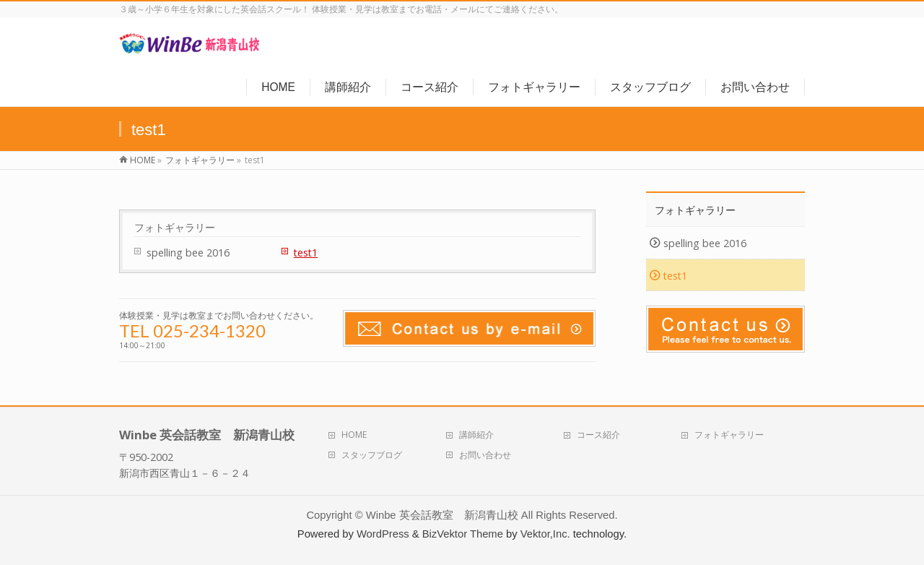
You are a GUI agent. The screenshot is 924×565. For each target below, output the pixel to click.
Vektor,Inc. (545, 534)
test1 (306, 253)
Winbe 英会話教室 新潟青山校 (442, 515)
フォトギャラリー (175, 228)
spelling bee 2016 (188, 253)
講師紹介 (476, 435)
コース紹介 (598, 435)
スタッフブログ (372, 455)
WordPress (383, 534)
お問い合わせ (485, 455)
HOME (354, 435)
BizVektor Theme (463, 534)
